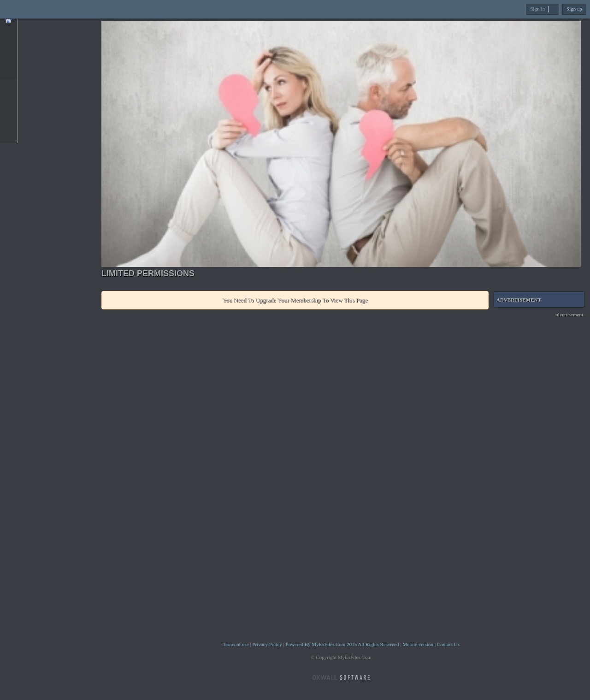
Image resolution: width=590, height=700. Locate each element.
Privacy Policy (267, 644)
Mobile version (418, 644)
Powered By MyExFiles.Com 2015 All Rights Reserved (342, 644)
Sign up (574, 9)
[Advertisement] (542, 455)
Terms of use (236, 644)
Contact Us (448, 644)
